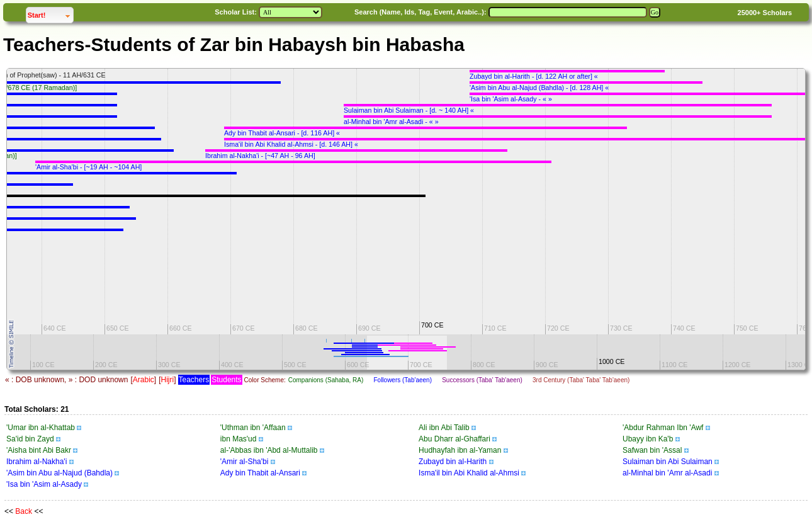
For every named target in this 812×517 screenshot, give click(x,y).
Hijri (167, 380)
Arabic (144, 380)
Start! (50, 14)
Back (24, 511)
